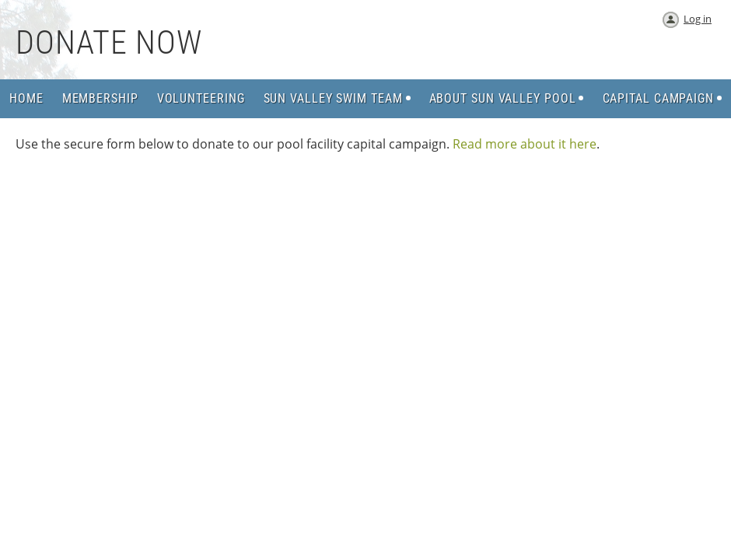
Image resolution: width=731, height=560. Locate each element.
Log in (698, 19)
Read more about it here (525, 144)
